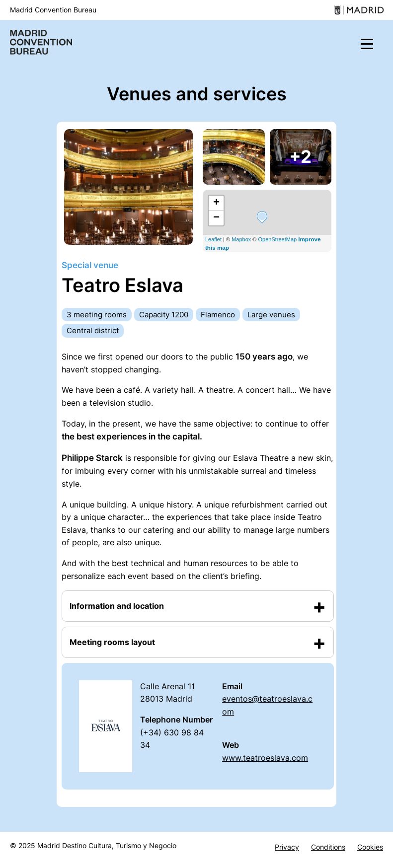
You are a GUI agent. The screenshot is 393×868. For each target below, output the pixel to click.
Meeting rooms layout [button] (112, 642)
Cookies (370, 847)
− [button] (216, 218)
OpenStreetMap (278, 239)
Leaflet (213, 239)
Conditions (328, 847)
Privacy (287, 847)
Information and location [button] (117, 606)
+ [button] (216, 203)
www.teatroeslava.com (265, 758)
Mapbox (241, 239)
